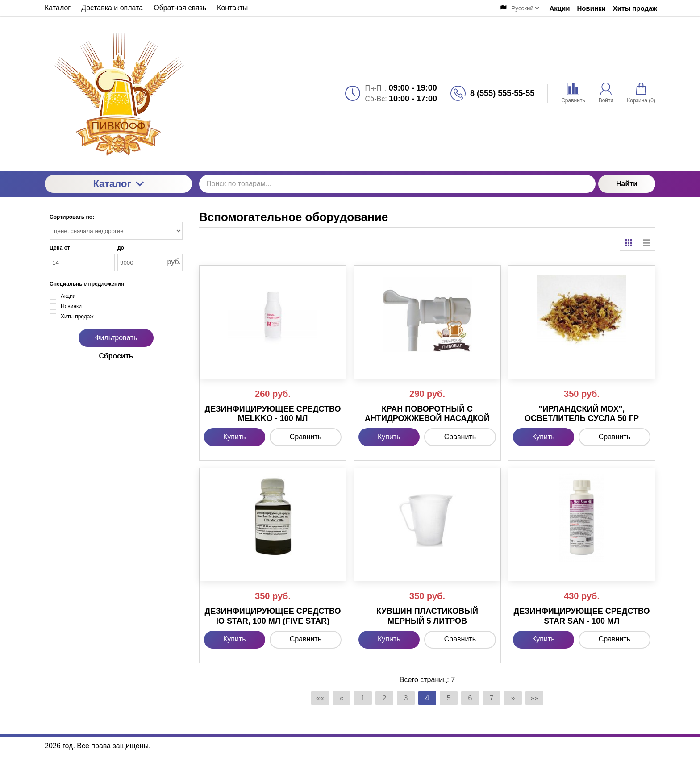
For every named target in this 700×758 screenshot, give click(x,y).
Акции (559, 8)
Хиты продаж (635, 8)
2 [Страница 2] (385, 698)
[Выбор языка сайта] (525, 8)
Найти (627, 184)
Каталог (118, 184)
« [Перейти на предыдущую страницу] (342, 698)
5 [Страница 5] (449, 698)
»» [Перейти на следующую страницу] (534, 698)
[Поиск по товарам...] (397, 184)
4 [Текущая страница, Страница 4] (427, 698)
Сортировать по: (72, 217)
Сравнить (306, 437)
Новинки (592, 8)
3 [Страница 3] (406, 698)
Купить (235, 437)
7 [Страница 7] (492, 698)
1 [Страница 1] (363, 698)
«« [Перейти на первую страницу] (320, 698)
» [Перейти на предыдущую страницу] (513, 698)
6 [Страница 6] (470, 698)
